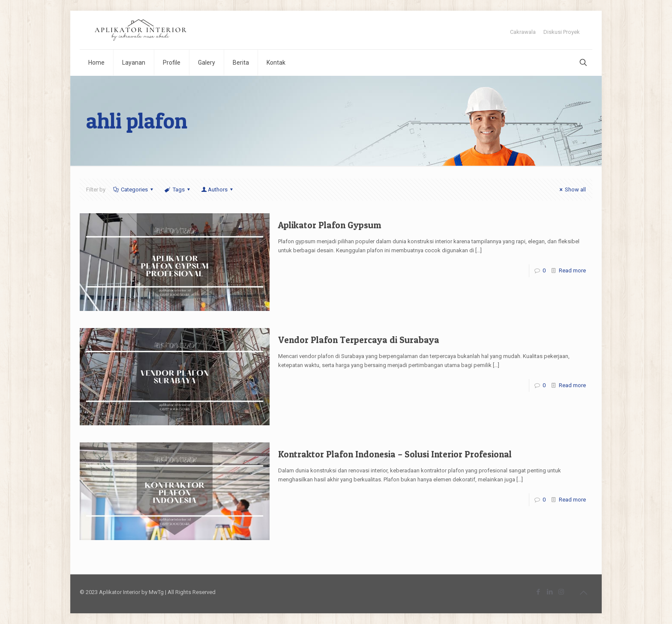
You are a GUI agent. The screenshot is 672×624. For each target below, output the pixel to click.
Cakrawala (523, 32)
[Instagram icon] (561, 592)
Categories (134, 190)
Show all (571, 190)
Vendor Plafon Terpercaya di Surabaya (359, 340)
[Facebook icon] (538, 592)
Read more (572, 270)
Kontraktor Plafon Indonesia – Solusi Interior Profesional (395, 454)
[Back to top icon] (583, 593)
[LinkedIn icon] (550, 592)
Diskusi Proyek (562, 32)
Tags (178, 190)
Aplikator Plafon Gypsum (330, 225)
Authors (218, 190)
